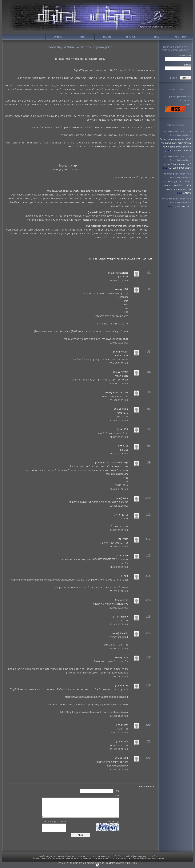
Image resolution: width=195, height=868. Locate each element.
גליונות (156, 37)
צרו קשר (107, 37)
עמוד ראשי (181, 37)
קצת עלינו (131, 37)
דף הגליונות (185, 100)
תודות (82, 37)
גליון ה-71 (134, 70)
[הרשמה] (175, 78)
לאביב (188, 104)
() (168, 151)
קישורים (58, 37)
